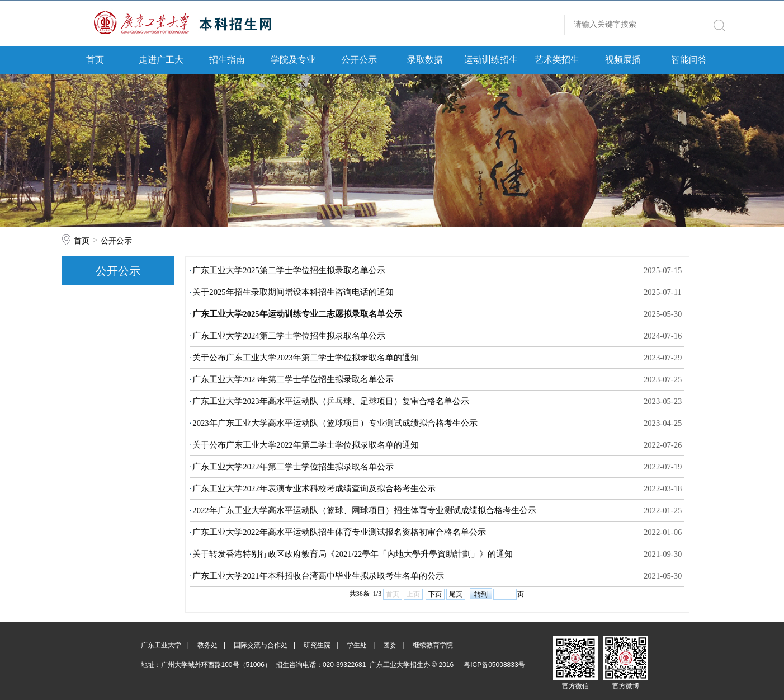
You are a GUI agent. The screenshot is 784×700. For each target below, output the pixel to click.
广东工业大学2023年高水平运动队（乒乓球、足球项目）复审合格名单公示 (330, 401)
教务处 (207, 645)
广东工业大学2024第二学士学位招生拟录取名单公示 (289, 336)
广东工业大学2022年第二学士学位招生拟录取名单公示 (293, 467)
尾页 (456, 594)
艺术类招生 (557, 60)
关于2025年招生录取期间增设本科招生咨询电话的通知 (293, 292)
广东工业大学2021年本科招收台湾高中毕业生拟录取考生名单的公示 (318, 576)
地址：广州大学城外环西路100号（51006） (206, 665)
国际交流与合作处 (261, 645)
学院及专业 (293, 60)
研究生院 (317, 645)
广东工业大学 (161, 645)
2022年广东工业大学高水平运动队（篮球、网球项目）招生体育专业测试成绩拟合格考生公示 (364, 510)
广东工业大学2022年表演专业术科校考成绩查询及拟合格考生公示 (314, 488)
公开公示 (359, 60)
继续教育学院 (433, 645)
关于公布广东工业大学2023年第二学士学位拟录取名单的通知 (305, 358)
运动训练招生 (491, 60)
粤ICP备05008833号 (494, 665)
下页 (435, 594)
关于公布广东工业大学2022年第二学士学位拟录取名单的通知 (305, 445)
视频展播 (623, 60)
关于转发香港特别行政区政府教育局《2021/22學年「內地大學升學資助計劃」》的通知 (353, 554)
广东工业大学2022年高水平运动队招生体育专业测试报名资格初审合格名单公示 (339, 532)
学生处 (357, 645)
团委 (390, 645)
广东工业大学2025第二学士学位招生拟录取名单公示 (289, 270)
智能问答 (689, 60)
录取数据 (425, 60)
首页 (95, 60)
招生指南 (227, 60)
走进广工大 (161, 60)
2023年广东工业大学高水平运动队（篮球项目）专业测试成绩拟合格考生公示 (335, 423)
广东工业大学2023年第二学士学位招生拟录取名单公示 (293, 379)
